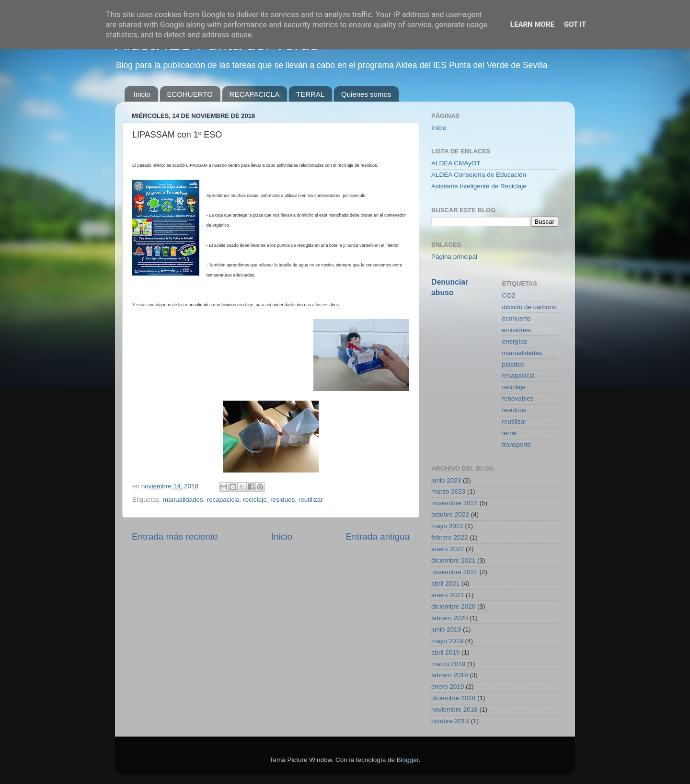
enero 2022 (448, 549)
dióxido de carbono (529, 307)
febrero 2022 (450, 537)
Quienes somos (366, 94)
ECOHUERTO (190, 94)
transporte (517, 444)
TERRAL (310, 94)
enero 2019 (448, 686)
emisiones (517, 330)
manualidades (183, 500)
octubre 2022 (450, 514)
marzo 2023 (448, 491)
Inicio (142, 94)
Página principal (454, 257)
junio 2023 (446, 480)
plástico (513, 364)
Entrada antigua (378, 536)
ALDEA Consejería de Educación (479, 175)
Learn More (532, 24)
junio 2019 (446, 629)
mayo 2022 (447, 526)
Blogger (408, 760)
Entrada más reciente (175, 536)
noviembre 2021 (454, 572)
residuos (282, 500)
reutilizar (311, 500)
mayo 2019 (447, 641)
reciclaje (255, 500)
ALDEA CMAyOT (456, 163)
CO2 (509, 295)
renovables (518, 398)
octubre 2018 (450, 721)
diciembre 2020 (453, 606)
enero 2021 (448, 595)
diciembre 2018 (453, 698)
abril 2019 (445, 652)
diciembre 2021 (453, 560)
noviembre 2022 (454, 503)
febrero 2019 (450, 675)
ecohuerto (517, 318)
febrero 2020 (450, 618)
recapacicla (223, 500)
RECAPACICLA (255, 94)
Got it (575, 24)
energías (515, 341)
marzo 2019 (448, 664)
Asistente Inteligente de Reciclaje (479, 186)
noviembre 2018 (454, 709)
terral (510, 433)
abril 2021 (445, 583)
